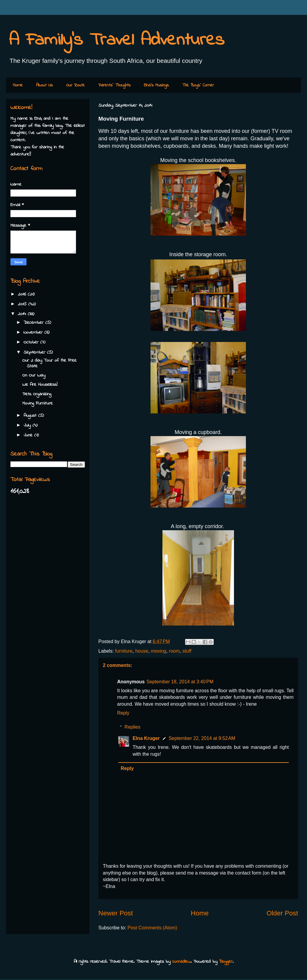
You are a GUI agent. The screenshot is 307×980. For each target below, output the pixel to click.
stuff (187, 651)
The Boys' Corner (198, 85)
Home (18, 85)
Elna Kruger (146, 738)
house (142, 651)
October (32, 342)
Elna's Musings (156, 85)
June (29, 435)
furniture (124, 651)
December (34, 323)
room (174, 651)
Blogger (226, 962)
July (28, 425)
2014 (23, 314)
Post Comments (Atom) (152, 928)
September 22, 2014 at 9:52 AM (202, 738)
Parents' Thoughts (114, 85)
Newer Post (116, 913)
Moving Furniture (38, 403)
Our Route (75, 85)
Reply (123, 713)
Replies (132, 727)
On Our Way (34, 375)
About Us (44, 85)
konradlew (182, 962)
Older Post (282, 913)
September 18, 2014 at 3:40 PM (180, 682)
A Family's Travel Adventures (117, 40)
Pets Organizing (37, 394)
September (35, 352)
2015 (23, 304)
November (34, 332)
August (31, 416)
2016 (23, 294)
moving (159, 651)
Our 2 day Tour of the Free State (49, 363)
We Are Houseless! (40, 385)
